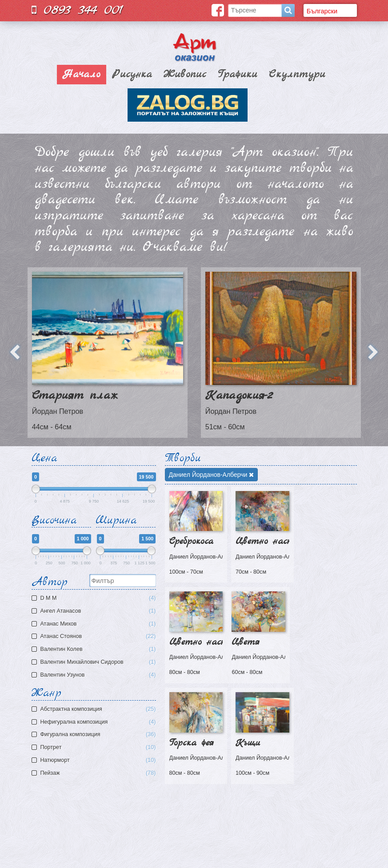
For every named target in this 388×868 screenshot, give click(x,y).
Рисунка (132, 75)
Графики (238, 75)
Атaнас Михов (95, 624)
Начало (82, 75)
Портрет (98, 747)
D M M (95, 598)
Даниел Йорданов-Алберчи (212, 475)
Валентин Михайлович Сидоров (95, 662)
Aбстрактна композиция (98, 709)
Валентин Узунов (95, 675)
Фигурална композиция (98, 735)
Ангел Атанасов (95, 611)
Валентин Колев (95, 649)
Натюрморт (98, 760)
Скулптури (297, 75)
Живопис (185, 75)
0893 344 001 (77, 10)
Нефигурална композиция (98, 722)
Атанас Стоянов (95, 636)
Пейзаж (98, 773)
